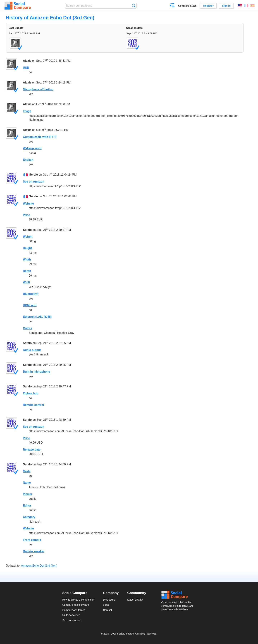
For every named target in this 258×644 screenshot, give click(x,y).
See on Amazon (34, 182)
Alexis (27, 61)
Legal (106, 605)
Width (27, 260)
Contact (107, 610)
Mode (27, 471)
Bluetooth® (31, 294)
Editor (27, 506)
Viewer (28, 494)
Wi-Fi (26, 282)
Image (27, 111)
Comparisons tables (74, 610)
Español (252, 6)
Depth (27, 271)
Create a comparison (172, 6)
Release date (32, 450)
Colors (28, 328)
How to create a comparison (78, 600)
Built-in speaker (34, 551)
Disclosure (109, 600)
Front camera (32, 540)
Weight (28, 237)
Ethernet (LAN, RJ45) (37, 317)
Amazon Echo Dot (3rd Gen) (62, 18)
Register (208, 6)
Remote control (33, 405)
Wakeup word (32, 148)
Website (28, 204)
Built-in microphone (36, 372)
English (240, 6)
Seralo (34, 175)
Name (27, 483)
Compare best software (76, 605)
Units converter (71, 615)
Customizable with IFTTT (40, 137)
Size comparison (72, 620)
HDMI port (30, 305)
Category (29, 517)
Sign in (226, 6)
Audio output (32, 350)
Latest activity (135, 600)
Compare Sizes (187, 6)
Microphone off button (38, 89)
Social (178, 595)
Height (27, 248)
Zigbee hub (31, 393)
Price (26, 215)
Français (246, 6)
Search (134, 6)
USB (26, 68)
